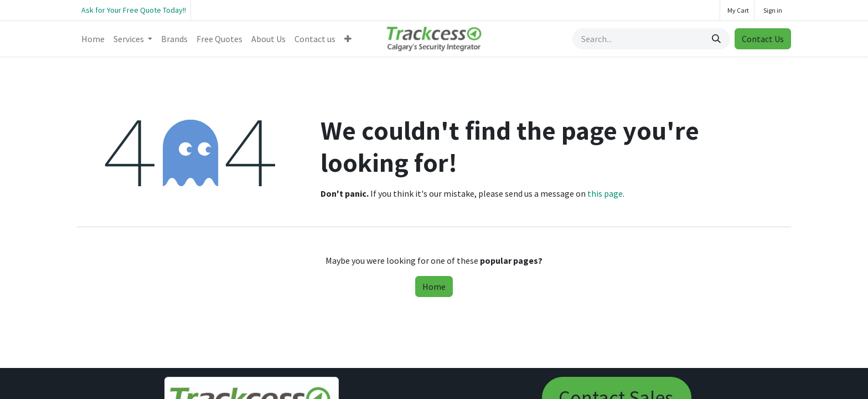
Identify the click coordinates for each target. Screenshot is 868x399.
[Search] (717, 39)
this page (605, 193)
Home (434, 287)
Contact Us (763, 39)
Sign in (773, 10)
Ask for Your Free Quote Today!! (134, 10)
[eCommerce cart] (737, 10)
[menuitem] (93, 39)
